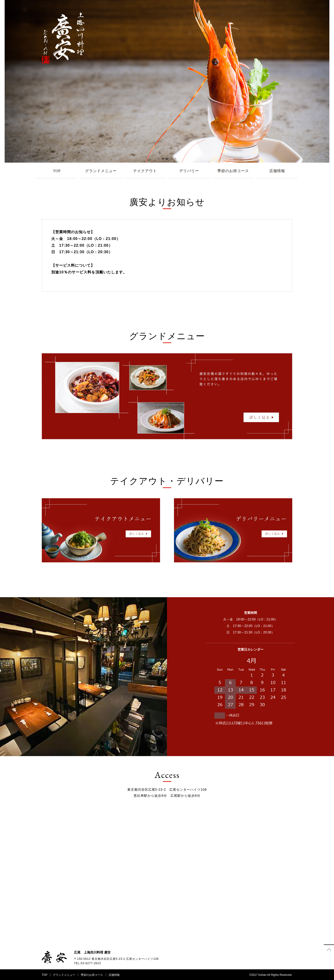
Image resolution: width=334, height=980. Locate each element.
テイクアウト (145, 171)
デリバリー (189, 171)
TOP (57, 171)
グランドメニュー (101, 171)
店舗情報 (277, 171)
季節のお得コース (233, 171)
